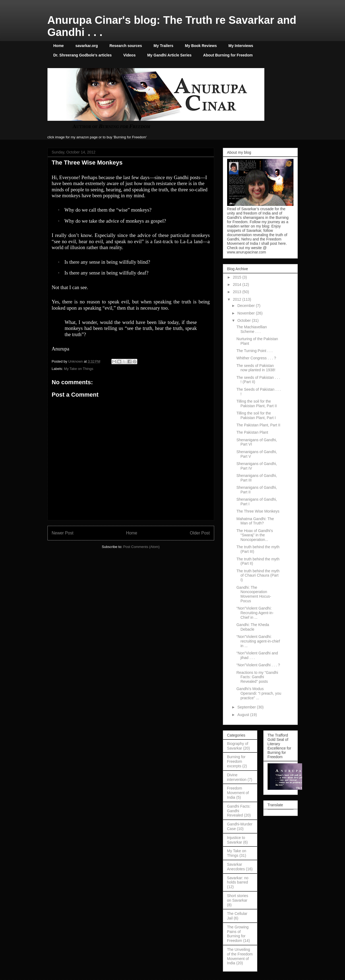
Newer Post (63, 533)
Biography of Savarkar (238, 746)
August (244, 715)
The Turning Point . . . (254, 351)
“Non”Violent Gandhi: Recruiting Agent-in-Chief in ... (255, 613)
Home (59, 46)
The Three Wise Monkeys (258, 511)
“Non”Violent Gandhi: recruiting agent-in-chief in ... (258, 641)
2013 (238, 292)
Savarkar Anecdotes (236, 867)
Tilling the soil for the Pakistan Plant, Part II (257, 404)
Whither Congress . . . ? (256, 358)
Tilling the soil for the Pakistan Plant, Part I (256, 415)
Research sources (126, 46)
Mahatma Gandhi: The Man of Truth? (255, 521)
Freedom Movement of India (238, 793)
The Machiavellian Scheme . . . (252, 329)
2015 (238, 277)
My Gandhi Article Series (169, 55)
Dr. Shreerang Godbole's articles (83, 55)
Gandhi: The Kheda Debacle (253, 627)
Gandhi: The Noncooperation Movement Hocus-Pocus (254, 594)
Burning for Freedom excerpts (236, 761)
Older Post (200, 533)
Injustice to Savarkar (236, 840)
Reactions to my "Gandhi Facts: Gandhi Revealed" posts (257, 677)
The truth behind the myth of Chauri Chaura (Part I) (258, 576)
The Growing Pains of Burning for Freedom (238, 934)
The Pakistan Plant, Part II (258, 425)
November (247, 313)
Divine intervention (237, 777)
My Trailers (163, 46)
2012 (238, 299)
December (247, 306)
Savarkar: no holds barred (238, 880)
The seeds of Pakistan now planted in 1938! (256, 368)
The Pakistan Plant (252, 432)
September (247, 707)
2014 (238, 285)
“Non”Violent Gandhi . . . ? (258, 665)
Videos (129, 55)
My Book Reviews (201, 46)
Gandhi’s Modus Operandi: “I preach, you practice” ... (259, 693)
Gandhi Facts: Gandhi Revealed (239, 811)
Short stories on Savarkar (238, 898)
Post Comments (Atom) (141, 547)
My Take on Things (79, 369)
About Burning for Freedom (228, 55)
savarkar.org (86, 46)
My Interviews (241, 46)
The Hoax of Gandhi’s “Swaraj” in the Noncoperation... (255, 535)
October (245, 320)
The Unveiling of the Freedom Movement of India (240, 956)
